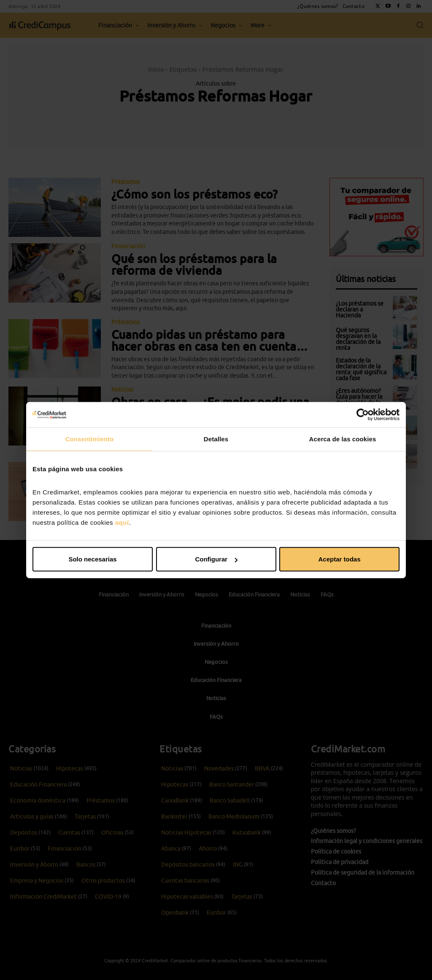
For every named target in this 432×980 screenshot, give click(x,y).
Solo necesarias (92, 559)
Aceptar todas (339, 559)
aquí (122, 522)
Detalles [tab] (216, 439)
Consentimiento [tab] (90, 439)
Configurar (216, 559)
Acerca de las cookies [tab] (343, 439)
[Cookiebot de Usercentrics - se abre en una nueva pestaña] (363, 414)
